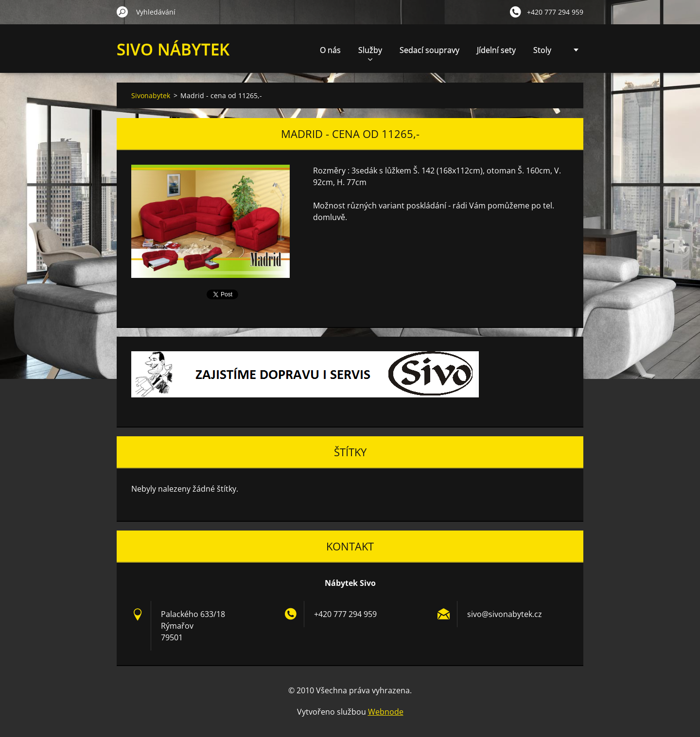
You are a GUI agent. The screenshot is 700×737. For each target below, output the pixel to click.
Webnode (386, 712)
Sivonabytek (151, 95)
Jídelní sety (496, 50)
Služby (370, 53)
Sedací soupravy (429, 50)
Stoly (542, 50)
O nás (330, 50)
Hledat (122, 12)
